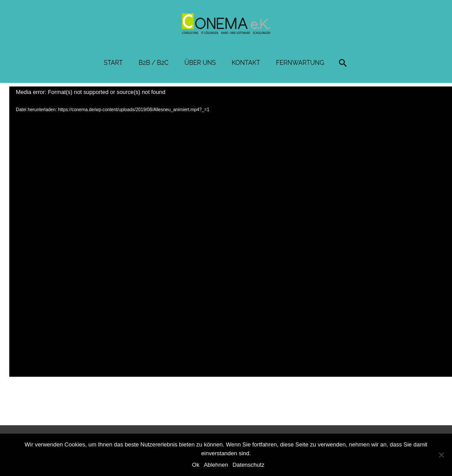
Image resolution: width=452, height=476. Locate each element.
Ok (196, 465)
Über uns (200, 63)
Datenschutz (249, 465)
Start (113, 63)
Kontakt (246, 63)
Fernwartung (300, 63)
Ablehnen (216, 465)
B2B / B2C (154, 63)
